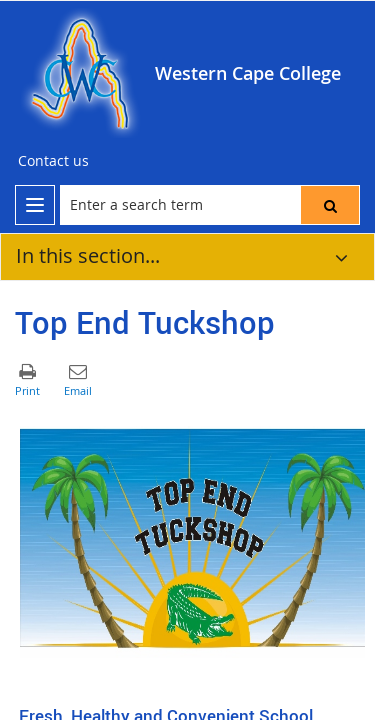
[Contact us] (53, 161)
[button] (330, 205)
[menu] (35, 205)
